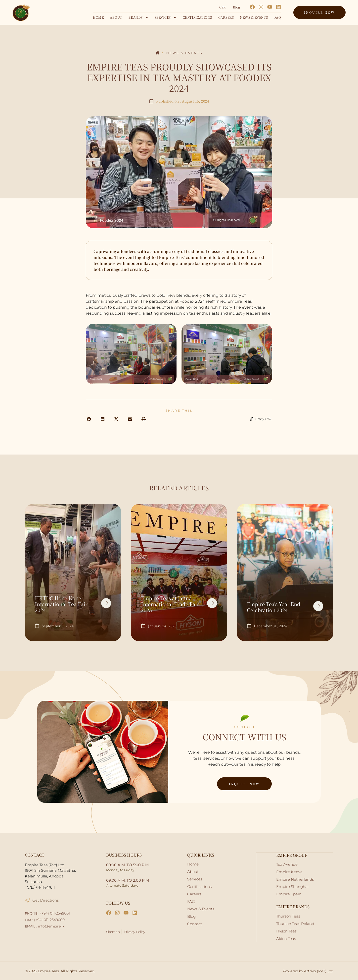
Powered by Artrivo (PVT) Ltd (308, 971)
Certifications (197, 17)
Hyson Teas (286, 931)
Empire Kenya (289, 872)
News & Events (254, 17)
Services (166, 17)
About (116, 17)
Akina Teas (286, 938)
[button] (89, 419)
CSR (222, 7)
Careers (226, 17)
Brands (138, 17)
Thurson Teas (288, 916)
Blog (236, 7)
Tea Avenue (287, 864)
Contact (195, 924)
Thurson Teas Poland (295, 923)
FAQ (278, 17)
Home (98, 17)
